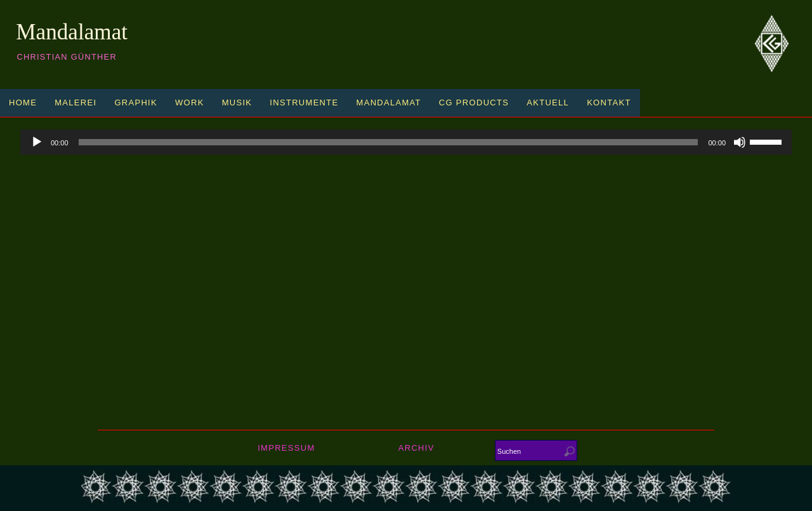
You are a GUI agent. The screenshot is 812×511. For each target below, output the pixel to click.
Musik (237, 103)
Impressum (286, 448)
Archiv (416, 448)
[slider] (389, 142)
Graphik (136, 103)
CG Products (474, 103)
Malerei (75, 103)
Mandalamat (72, 32)
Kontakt (609, 103)
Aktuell (548, 103)
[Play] (37, 142)
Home (23, 103)
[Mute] (740, 142)
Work (190, 103)
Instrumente (304, 103)
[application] (406, 142)
